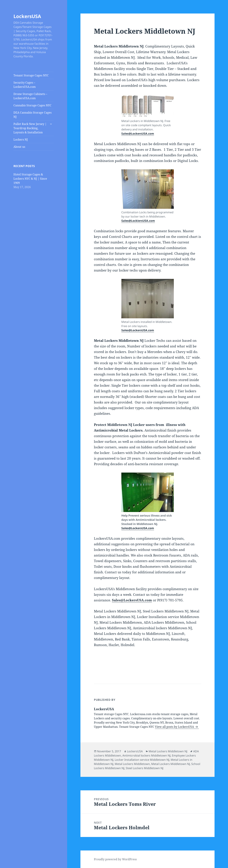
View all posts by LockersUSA (175, 727)
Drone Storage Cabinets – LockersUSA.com (30, 96)
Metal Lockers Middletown (132, 764)
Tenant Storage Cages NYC (31, 75)
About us (19, 147)
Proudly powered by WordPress (115, 859)
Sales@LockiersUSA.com (138, 221)
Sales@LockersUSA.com (138, 134)
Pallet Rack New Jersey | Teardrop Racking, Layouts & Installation (30, 128)
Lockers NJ (21, 140)
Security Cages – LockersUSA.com (25, 85)
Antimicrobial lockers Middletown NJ (146, 755)
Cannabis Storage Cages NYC (32, 105)
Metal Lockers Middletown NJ (168, 751)
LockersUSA (27, 16)
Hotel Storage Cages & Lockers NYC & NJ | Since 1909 (30, 179)
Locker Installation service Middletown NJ (142, 760)
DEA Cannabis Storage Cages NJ (33, 115)
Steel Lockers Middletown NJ (145, 768)
